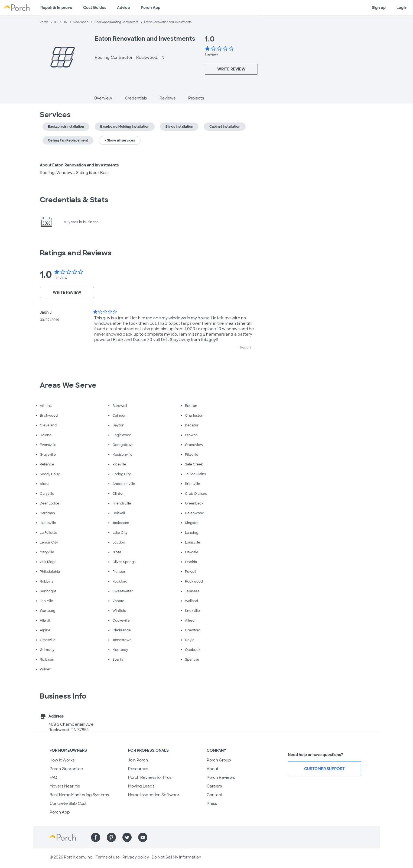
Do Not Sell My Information (176, 857)
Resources (138, 769)
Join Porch (138, 760)
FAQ (53, 777)
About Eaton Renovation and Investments (79, 165)
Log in (402, 8)
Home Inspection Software (154, 795)
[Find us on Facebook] (96, 837)
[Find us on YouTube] (143, 837)
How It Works (62, 760)
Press (212, 803)
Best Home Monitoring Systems (79, 795)
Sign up (379, 8)
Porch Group (219, 760)
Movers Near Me (65, 786)
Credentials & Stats (74, 200)
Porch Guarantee (66, 769)
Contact (215, 795)
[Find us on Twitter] (127, 837)
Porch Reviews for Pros (150, 777)
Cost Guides (95, 8)
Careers (214, 786)
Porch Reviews (221, 777)
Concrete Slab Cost (68, 803)
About (213, 769)
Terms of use (108, 857)
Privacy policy (136, 857)
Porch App (151, 8)
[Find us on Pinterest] (111, 837)
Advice (123, 8)
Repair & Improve (56, 8)
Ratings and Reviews (76, 253)
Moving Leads (141, 786)
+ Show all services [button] (120, 140)
